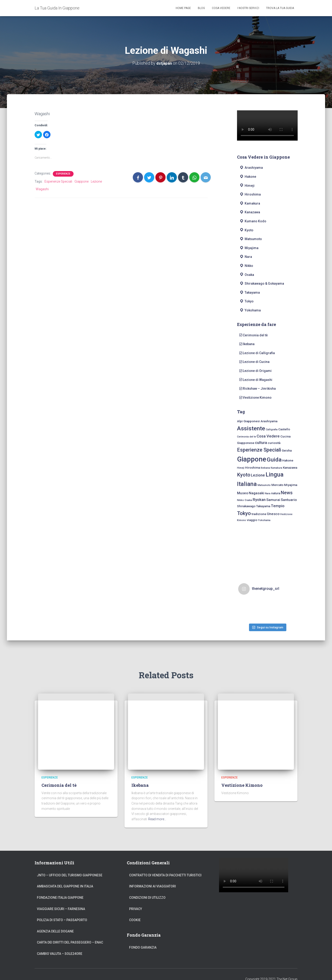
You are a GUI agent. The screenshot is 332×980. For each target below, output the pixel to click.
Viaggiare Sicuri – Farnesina (61, 899)
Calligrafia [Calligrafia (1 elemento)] (272, 430)
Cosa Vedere (221, 8)
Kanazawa (250, 212)
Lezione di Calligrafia (257, 353)
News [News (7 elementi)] (287, 493)
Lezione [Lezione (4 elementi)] (258, 475)
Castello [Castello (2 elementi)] (284, 429)
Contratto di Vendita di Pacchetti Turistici (165, 866)
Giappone (82, 181)
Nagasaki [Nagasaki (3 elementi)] (256, 493)
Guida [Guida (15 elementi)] (274, 460)
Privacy (136, 899)
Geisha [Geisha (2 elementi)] (287, 450)
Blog (201, 8)
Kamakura (250, 203)
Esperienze (63, 174)
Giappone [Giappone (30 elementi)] (252, 459)
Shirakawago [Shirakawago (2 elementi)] (246, 506)
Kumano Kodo (253, 221)
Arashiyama (251, 168)
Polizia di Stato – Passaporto (62, 911)
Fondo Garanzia (143, 938)
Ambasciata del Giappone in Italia (65, 877)
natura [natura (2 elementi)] (276, 493)
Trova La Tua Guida (280, 8)
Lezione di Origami (255, 371)
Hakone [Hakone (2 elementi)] (288, 460)
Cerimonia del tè (253, 335)
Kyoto (246, 230)
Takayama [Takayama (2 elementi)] (263, 506)
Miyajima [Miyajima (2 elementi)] (291, 485)
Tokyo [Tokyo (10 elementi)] (244, 513)
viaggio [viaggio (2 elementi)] (252, 520)
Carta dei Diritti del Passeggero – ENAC (70, 933)
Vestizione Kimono (255, 397)
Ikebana (247, 344)
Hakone (248, 177)
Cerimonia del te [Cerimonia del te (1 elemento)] (246, 437)
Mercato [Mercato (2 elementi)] (277, 485)
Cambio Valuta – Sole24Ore (60, 944)
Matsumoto (251, 239)
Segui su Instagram (268, 616)
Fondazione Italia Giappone (60, 888)
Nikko (246, 265)
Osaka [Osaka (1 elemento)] (248, 500)
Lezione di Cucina (254, 362)
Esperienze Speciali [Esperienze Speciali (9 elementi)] (259, 450)
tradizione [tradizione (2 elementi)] (259, 514)
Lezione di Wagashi (256, 380)
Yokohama (250, 310)
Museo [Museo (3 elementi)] (243, 493)
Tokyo (246, 301)
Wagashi (42, 189)
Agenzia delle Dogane (55, 922)
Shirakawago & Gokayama (262, 283)
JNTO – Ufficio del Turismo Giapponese (70, 866)
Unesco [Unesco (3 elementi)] (273, 514)
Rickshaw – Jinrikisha (258, 389)
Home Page (183, 8)
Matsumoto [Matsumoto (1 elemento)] (264, 485)
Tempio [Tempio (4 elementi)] (278, 506)
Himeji (247, 185)
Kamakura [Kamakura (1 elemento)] (276, 468)
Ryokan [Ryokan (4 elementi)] (259, 499)
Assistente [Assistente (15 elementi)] (251, 428)
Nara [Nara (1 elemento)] (268, 493)
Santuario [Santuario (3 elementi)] (289, 500)
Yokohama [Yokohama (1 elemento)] (264, 520)
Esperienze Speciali (58, 181)
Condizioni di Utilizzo (147, 888)
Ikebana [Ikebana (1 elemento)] (265, 468)
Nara (246, 257)
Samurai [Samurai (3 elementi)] (273, 500)
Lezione (96, 181)
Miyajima (249, 248)
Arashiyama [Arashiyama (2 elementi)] (269, 421)
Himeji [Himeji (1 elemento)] (241, 468)
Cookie (135, 911)
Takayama (250, 292)
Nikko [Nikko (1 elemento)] (240, 500)
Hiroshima (250, 194)
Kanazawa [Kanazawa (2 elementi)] (290, 467)
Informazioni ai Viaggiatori (153, 877)
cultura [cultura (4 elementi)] (261, 442)
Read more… (157, 810)
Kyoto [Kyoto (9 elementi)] (244, 475)
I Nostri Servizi (248, 8)
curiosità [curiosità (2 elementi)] (274, 443)
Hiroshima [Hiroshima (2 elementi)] (253, 467)
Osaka (247, 274)
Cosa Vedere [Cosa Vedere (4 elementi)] (268, 436)
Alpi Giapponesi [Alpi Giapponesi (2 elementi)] (248, 421)
